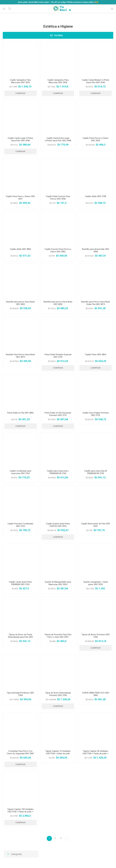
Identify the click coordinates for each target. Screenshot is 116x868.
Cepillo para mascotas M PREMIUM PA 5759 (96, 472)
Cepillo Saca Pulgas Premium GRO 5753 (96, 414)
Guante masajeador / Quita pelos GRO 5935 (96, 583)
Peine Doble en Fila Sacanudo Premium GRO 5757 (58, 414)
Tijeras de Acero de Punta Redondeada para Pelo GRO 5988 (20, 637)
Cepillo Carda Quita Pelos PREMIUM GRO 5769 (20, 583)
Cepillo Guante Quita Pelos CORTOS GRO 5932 (58, 525)
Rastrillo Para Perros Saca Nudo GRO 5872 (20, 356)
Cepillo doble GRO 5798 (96, 196)
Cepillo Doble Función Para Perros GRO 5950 (58, 198)
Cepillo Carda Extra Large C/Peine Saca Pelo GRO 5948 (58, 139)
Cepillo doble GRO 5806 (20, 249)
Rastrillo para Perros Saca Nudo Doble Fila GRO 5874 (96, 303)
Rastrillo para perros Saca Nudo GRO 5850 (58, 303)
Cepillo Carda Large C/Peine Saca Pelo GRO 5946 (20, 139)
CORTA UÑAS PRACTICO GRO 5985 (96, 694)
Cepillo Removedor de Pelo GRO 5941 (96, 525)
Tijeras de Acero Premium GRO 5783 (96, 636)
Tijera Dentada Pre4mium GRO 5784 (20, 694)
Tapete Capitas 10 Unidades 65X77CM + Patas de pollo (58, 752)
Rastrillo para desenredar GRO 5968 (96, 250)
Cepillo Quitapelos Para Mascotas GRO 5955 (20, 81)
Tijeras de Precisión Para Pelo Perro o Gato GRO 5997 (58, 636)
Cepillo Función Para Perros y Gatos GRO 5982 (58, 250)
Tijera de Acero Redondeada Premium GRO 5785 (58, 694)
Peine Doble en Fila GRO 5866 (20, 413)
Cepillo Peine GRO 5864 (96, 355)
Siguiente (67, 838)
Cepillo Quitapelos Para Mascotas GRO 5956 (58, 81)
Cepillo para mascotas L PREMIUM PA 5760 (58, 472)
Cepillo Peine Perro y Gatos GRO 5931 (20, 198)
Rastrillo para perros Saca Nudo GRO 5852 (20, 303)
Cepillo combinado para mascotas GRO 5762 (20, 472)
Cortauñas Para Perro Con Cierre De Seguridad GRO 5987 (20, 752)
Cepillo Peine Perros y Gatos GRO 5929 (96, 139)
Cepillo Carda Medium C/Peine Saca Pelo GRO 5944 (96, 81)
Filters (58, 35)
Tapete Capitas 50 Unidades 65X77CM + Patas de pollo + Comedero (96, 754)
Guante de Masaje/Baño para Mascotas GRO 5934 (58, 583)
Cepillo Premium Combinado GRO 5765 (20, 525)
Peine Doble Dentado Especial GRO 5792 (58, 356)
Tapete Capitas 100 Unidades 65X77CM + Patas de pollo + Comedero (20, 812)
